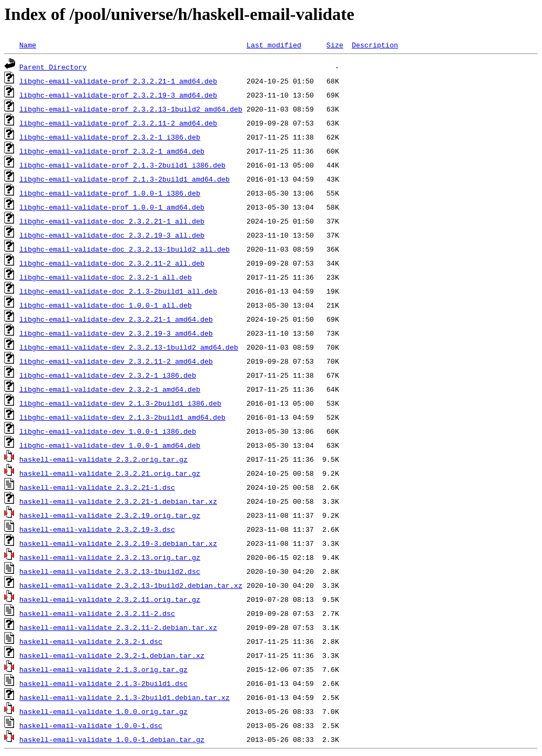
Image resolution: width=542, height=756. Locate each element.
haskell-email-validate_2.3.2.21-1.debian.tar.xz (118, 501)
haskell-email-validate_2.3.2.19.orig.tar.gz (110, 515)
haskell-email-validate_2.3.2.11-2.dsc (97, 613)
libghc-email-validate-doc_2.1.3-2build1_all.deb (118, 291)
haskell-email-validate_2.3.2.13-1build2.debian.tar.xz (131, 585)
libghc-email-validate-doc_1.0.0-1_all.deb (106, 305)
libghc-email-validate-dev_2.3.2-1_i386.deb (108, 375)
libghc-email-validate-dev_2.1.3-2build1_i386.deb (120, 403)
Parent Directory (53, 67)
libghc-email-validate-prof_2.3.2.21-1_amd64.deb (118, 81)
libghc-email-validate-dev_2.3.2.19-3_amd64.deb (116, 333)
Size (335, 45)
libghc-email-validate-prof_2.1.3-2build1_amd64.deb (125, 179)
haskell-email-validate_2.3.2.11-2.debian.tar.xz (118, 627)
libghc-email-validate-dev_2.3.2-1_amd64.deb (110, 389)
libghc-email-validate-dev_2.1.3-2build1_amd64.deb (122, 417)
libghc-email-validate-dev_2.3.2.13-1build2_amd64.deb (129, 347)
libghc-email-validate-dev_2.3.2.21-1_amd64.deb (116, 319)
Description (375, 45)
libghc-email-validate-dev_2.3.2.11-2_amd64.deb (116, 361)
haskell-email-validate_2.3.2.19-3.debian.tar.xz (118, 543)
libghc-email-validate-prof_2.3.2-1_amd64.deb (112, 151)
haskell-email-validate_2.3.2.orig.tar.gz (104, 459)
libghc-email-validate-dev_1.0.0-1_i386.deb (108, 431)
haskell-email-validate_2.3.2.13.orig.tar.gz (110, 557)
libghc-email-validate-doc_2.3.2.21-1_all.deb (112, 221)
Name (28, 45)
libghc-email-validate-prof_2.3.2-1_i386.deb (110, 137)
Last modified (274, 45)
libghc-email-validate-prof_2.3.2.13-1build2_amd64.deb (131, 109)
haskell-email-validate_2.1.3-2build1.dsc (104, 683)
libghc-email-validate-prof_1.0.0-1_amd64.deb (112, 207)
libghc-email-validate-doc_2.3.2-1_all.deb (106, 277)
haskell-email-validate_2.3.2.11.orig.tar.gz (110, 599)
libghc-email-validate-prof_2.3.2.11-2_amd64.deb (118, 123)
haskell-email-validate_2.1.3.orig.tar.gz (104, 669)
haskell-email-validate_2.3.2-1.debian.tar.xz (112, 655)
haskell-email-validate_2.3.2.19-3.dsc (97, 529)
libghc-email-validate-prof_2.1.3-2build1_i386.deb (122, 165)
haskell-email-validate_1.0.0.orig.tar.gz (104, 711)
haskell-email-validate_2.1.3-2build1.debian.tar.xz (125, 697)
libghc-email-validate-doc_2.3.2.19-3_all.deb (112, 235)
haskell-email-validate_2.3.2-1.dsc (91, 641)
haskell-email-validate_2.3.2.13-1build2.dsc (110, 571)
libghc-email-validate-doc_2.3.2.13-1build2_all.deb (125, 249)
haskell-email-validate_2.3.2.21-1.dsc (97, 487)
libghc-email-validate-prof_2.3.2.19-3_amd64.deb (118, 95)
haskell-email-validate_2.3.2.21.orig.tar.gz (110, 473)
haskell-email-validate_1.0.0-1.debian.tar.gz (112, 739)
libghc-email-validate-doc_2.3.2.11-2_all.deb (112, 263)
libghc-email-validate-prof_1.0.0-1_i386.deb (110, 193)
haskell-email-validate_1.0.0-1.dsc (91, 725)
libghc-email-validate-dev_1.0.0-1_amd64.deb (110, 445)
